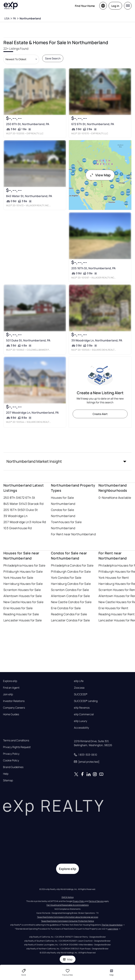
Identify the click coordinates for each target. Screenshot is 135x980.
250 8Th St (11, 498)
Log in (115, 6)
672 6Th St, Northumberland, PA (93, 124)
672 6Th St (27, 498)
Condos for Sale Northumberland (63, 513)
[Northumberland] (30, 18)
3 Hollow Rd (38, 522)
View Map (100, 175)
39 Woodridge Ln (16, 516)
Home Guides (11, 714)
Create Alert (100, 414)
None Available (120, 498)
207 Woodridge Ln (16, 522)
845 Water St (13, 504)
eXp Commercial (84, 714)
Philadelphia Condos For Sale (72, 565)
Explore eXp (10, 681)
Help (6, 774)
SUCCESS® (81, 694)
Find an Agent (11, 688)
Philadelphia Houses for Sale (24, 565)
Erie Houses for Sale (18, 608)
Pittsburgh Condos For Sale (71, 572)
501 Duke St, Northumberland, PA (28, 340)
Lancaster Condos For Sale (70, 620)
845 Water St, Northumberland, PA (29, 196)
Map (68, 959)
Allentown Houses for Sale (23, 596)
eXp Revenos (82, 708)
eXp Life (79, 681)
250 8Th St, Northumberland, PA (28, 124)
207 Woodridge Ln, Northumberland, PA (32, 413)
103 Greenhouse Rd (17, 528)
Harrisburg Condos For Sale (71, 584)
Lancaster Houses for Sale (23, 620)
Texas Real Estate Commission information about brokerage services (68, 917)
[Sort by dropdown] (21, 59)
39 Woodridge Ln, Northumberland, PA (97, 340)
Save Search (53, 58)
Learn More (113, 929)
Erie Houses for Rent (113, 608)
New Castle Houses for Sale (23, 602)
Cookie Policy (11, 760)
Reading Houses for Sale (21, 614)
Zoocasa (79, 688)
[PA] (14, 18)
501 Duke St (29, 510)
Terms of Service (96, 901)
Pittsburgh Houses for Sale (23, 572)
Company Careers (14, 708)
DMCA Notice (68, 897)
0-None (104, 498)
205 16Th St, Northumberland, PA (93, 268)
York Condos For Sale (66, 578)
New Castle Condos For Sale (71, 602)
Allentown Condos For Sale (70, 596)
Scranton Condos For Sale (70, 590)
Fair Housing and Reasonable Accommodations (68, 905)
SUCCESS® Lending (86, 701)
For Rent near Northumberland (73, 534)
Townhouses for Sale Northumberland (66, 525)
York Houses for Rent (114, 578)
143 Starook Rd (33, 504)
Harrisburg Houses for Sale (23, 584)
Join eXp (8, 694)
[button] (68, 461)
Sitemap (8, 780)
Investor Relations (14, 701)
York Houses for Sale (18, 578)
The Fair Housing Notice (112, 925)
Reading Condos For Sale (69, 614)
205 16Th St (12, 510)
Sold (24, 972)
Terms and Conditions (16, 740)
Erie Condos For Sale (66, 608)
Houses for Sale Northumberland (63, 501)
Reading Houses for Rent (117, 614)
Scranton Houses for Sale (22, 590)
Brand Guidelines (13, 767)
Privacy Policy (11, 754)
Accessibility (81, 728)
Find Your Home (85, 6)
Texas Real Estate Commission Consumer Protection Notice (67, 921)
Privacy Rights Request (17, 747)
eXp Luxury (81, 721)
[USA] (7, 18)
